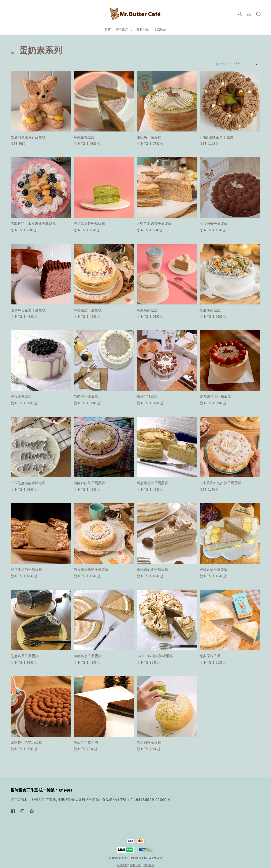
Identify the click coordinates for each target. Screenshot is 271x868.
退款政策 (149, 865)
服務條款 (122, 865)
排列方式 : (223, 64)
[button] (240, 14)
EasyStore (155, 858)
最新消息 (143, 30)
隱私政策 (136, 865)
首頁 (108, 30)
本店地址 (160, 30)
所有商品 (122, 30)
